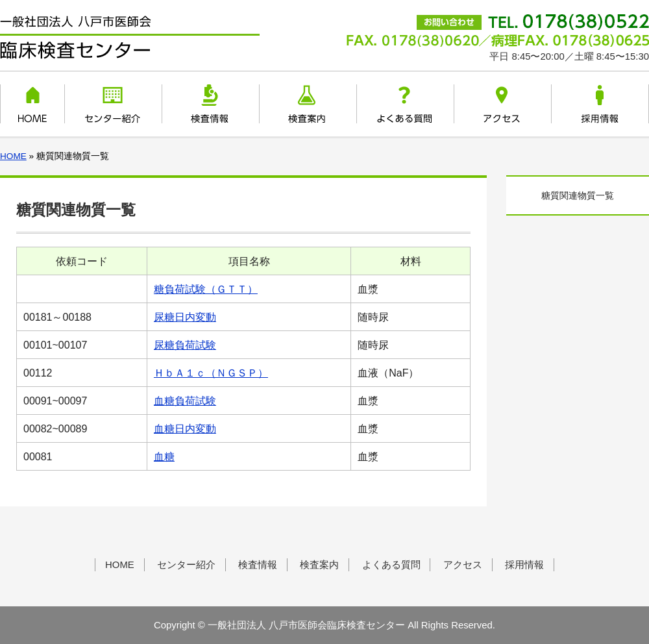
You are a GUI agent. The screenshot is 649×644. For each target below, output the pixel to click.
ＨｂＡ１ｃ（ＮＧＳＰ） (211, 373)
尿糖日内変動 (185, 317)
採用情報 (600, 104)
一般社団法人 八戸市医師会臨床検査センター (130, 38)
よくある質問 (405, 104)
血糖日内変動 (185, 429)
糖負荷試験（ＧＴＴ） (206, 289)
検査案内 (308, 104)
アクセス (503, 104)
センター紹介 (113, 104)
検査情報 (211, 104)
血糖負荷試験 (185, 401)
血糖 (164, 457)
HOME (33, 104)
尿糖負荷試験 (185, 345)
